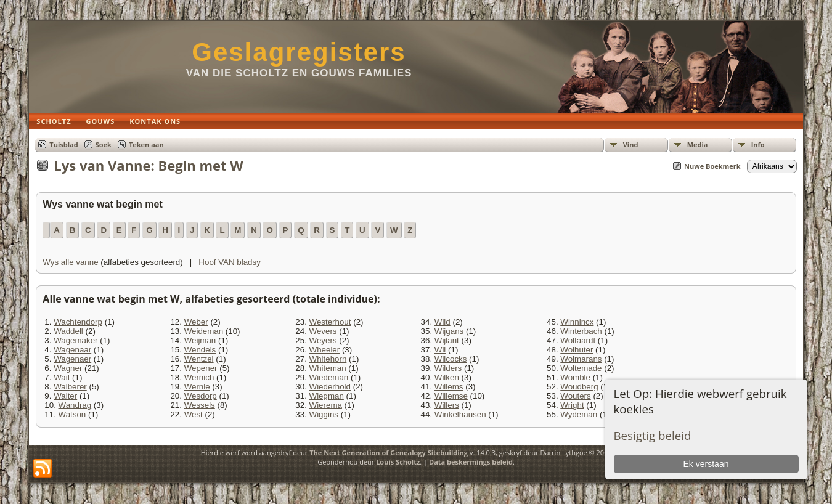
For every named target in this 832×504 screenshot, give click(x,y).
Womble (575, 377)
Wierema (326, 405)
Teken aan (146, 144)
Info (758, 144)
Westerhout (330, 322)
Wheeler (325, 350)
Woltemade (581, 368)
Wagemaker (75, 340)
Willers (447, 405)
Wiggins (324, 414)
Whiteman (328, 368)
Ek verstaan (706, 464)
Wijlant (447, 340)
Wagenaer (72, 359)
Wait (62, 377)
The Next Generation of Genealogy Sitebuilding (389, 453)
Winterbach (581, 331)
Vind (631, 144)
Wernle (197, 387)
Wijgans (449, 331)
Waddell (68, 331)
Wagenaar (72, 350)
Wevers (323, 331)
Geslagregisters (299, 52)
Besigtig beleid (653, 435)
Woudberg (579, 387)
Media (698, 144)
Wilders (448, 368)
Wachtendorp (78, 322)
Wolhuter (577, 350)
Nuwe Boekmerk (712, 166)
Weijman (200, 340)
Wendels (200, 350)
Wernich (199, 377)
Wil (440, 350)
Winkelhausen (460, 414)
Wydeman (579, 414)
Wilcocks (451, 359)
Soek (104, 144)
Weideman (204, 331)
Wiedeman (329, 377)
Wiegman (327, 396)
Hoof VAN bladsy (230, 262)
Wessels (200, 405)
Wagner (68, 368)
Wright (572, 405)
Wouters (575, 396)
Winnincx (577, 322)
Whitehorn (328, 359)
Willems (449, 387)
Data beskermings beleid (471, 462)
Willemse (451, 396)
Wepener (201, 368)
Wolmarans (581, 359)
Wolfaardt (578, 340)
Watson (72, 414)
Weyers (323, 340)
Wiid (443, 322)
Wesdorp (201, 396)
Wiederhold (330, 387)
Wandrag (75, 405)
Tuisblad (63, 144)
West (194, 414)
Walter (65, 396)
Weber (196, 322)
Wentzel (199, 359)
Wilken (447, 377)
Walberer (70, 387)
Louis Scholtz (398, 462)
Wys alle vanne (70, 262)
